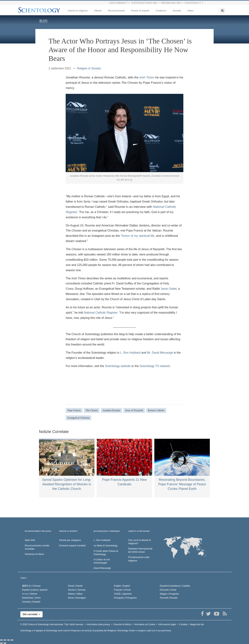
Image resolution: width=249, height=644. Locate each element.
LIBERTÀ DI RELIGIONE (139, 531)
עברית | (30, 594)
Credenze (161, 11)
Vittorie (98, 11)
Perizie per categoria (70, 540)
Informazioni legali (167, 624)
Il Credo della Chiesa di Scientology (106, 553)
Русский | (169, 598)
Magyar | (169, 594)
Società (177, 11)
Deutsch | (77, 590)
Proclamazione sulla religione (139, 559)
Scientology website (118, 366)
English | (122, 586)
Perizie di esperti (140, 11)
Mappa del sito (197, 624)
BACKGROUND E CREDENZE (107, 531)
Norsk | (77, 598)
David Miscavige (102, 568)
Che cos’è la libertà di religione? (139, 542)
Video (190, 11)
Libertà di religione (78, 11)
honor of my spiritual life (138, 236)
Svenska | (31, 602)
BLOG (44, 21)
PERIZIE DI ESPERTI (69, 531)
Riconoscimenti (116, 11)
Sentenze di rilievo (34, 554)
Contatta (183, 624)
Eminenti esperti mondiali (72, 546)
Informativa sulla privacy (98, 624)
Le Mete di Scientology (106, 546)
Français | (122, 590)
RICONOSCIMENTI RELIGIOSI (38, 531)
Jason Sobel (169, 289)
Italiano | (75, 594)
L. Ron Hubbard (130, 353)
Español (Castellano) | (175, 586)
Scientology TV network (155, 366)
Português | (125, 598)
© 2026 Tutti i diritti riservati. (52, 624)
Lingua (23, 578)
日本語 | (123, 594)
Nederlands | (31, 598)
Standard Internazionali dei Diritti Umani (140, 550)
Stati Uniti (30, 540)
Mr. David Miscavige (160, 353)
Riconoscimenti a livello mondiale (37, 547)
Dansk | (75, 586)
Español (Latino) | (35, 590)
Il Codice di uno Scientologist (102, 561)
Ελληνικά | (168, 590)
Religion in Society (89, 68)
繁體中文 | (31, 586)
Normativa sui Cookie (145, 624)
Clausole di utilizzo (122, 624)
